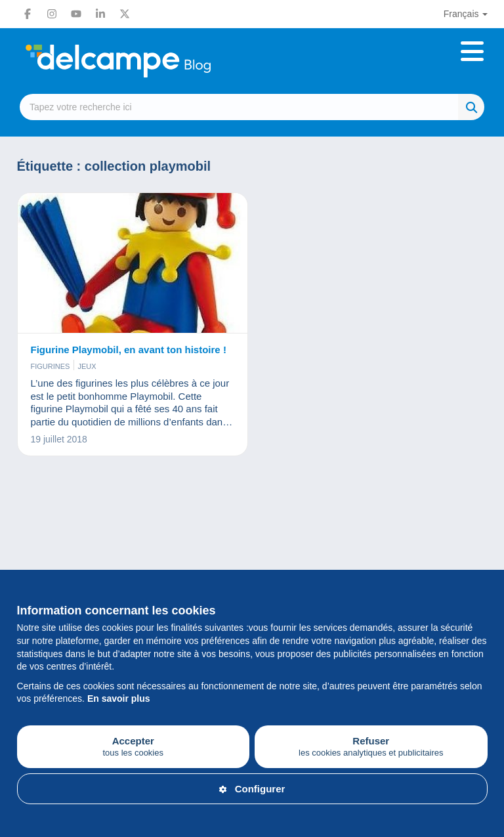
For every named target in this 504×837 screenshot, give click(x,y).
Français (461, 14)
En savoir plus (119, 698)
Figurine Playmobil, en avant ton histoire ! (129, 350)
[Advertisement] (252, 528)
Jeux (87, 366)
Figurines (51, 366)
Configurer (252, 789)
